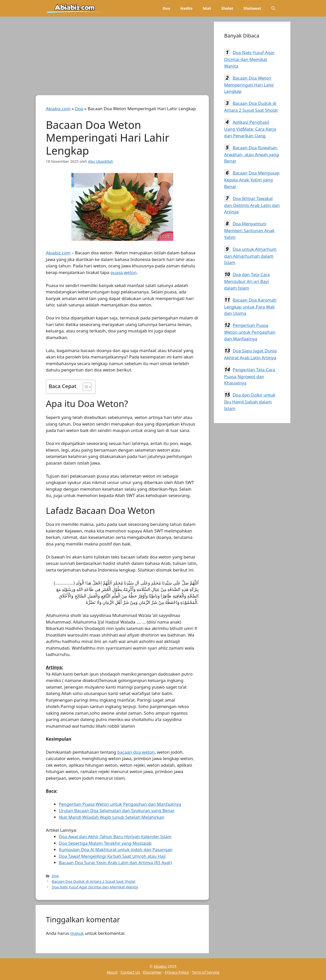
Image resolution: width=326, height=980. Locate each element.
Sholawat (252, 8)
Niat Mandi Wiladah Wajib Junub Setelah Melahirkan (112, 817)
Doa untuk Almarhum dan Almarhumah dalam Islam (250, 256)
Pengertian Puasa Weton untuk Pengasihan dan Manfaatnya (120, 804)
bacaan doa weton (136, 752)
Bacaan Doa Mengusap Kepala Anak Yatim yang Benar (252, 180)
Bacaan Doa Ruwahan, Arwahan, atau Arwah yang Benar (252, 154)
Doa (166, 8)
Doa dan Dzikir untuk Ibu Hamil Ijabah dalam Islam (250, 402)
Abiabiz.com (58, 109)
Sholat (227, 8)
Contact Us (130, 972)
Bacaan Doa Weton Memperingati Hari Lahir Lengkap (249, 85)
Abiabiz (160, 966)
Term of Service (206, 972)
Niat (207, 8)
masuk (77, 933)
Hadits (186, 8)
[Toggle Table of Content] (85, 387)
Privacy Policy (177, 972)
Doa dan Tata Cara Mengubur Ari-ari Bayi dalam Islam (247, 281)
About (112, 972)
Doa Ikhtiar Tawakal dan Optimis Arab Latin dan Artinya (252, 205)
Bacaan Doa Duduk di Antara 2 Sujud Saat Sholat (93, 881)
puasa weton (124, 272)
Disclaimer (152, 972)
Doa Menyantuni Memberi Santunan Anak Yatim (249, 230)
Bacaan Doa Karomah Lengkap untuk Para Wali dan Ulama (250, 307)
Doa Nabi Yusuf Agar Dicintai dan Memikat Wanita (95, 887)
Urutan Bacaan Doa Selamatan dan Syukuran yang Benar (117, 810)
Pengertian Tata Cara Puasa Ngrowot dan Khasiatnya (250, 376)
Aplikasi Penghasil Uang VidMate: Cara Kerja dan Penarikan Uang (250, 129)
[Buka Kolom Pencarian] (273, 8)
